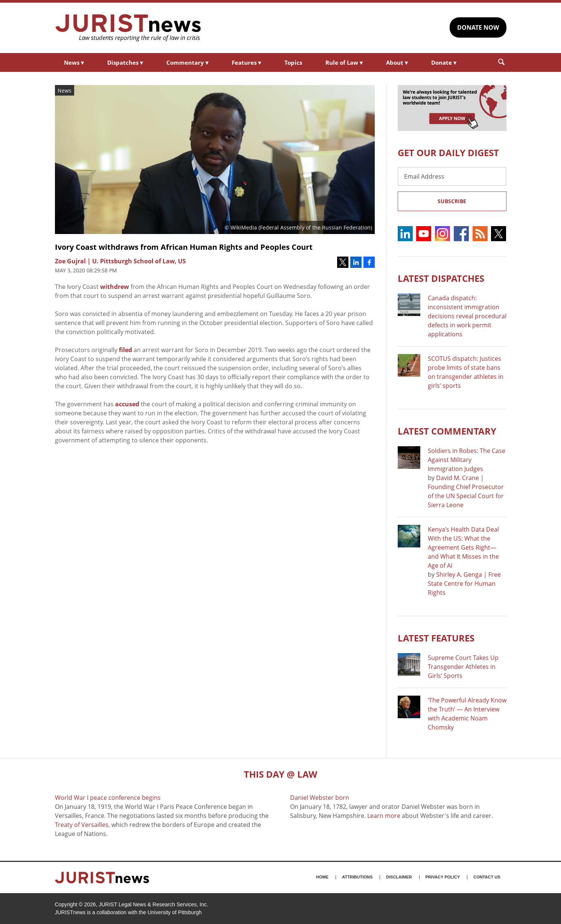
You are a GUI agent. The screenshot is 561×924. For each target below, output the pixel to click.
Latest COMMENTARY (447, 431)
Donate (444, 62)
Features (246, 62)
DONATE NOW (478, 27)
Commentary (187, 62)
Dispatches (125, 62)
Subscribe (452, 201)
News (74, 62)
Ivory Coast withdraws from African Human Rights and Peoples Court (184, 247)
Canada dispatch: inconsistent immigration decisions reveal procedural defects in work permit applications (467, 316)
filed (125, 350)
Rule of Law (344, 62)
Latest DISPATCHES (441, 278)
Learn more (384, 816)
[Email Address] (452, 176)
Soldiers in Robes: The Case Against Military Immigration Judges (467, 460)
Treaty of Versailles (82, 825)
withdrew (115, 287)
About (397, 62)
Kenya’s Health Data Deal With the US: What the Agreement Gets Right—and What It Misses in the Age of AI (463, 547)
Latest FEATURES (436, 638)
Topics (293, 62)
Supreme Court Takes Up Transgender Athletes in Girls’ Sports (463, 667)
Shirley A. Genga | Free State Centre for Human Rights (464, 584)
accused (127, 404)
